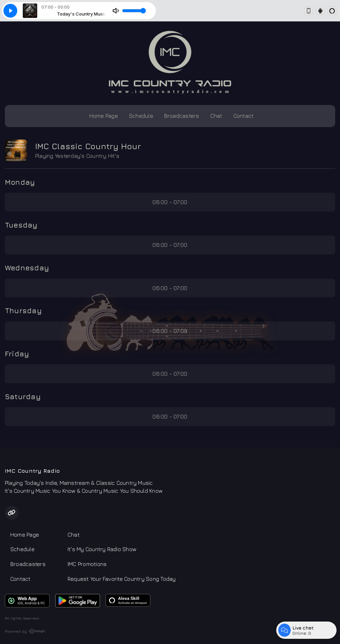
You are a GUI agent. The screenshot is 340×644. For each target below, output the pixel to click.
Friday (17, 354)
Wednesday (27, 268)
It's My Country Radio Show (102, 549)
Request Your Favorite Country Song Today (122, 579)
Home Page (104, 116)
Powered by (25, 631)
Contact (244, 116)
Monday (20, 182)
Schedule (141, 116)
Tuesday (21, 225)
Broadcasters (182, 116)
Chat (216, 116)
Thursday (23, 310)
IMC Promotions (87, 564)
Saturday (23, 396)
